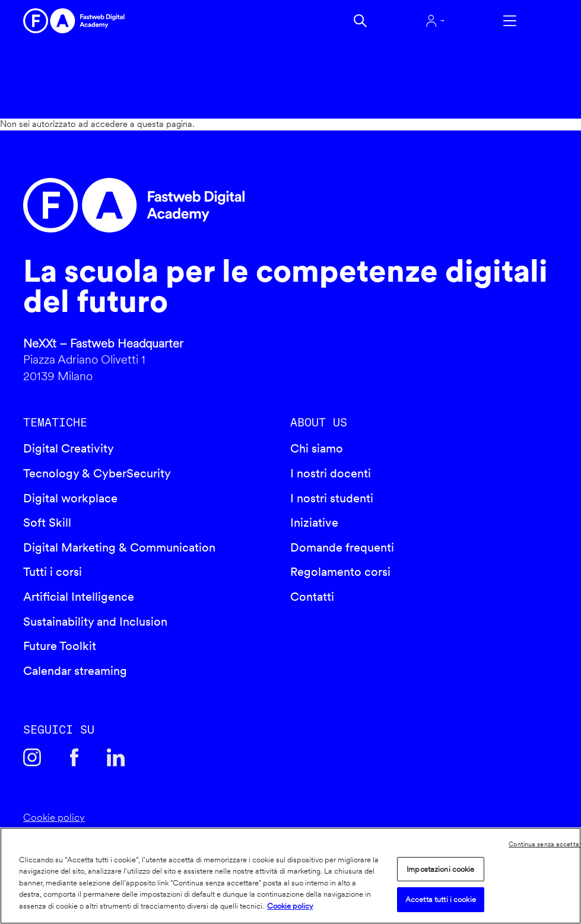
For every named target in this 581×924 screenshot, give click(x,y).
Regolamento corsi (340, 572)
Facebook (74, 757)
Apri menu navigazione (510, 21)
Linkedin (116, 757)
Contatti (312, 597)
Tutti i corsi (53, 572)
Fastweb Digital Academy (226, 205)
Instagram (32, 757)
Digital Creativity (69, 448)
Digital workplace (70, 498)
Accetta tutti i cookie (441, 899)
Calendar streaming (75, 671)
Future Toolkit (60, 646)
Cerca (360, 21)
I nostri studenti (332, 498)
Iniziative (314, 522)
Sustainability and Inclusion (95, 622)
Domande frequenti (342, 547)
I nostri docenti (331, 473)
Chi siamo (317, 448)
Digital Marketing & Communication (119, 547)
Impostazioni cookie (440, 869)
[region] (290, 876)
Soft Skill (47, 522)
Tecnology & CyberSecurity (97, 473)
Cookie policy (54, 817)
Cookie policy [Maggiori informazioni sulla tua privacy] (290, 906)
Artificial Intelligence (79, 597)
